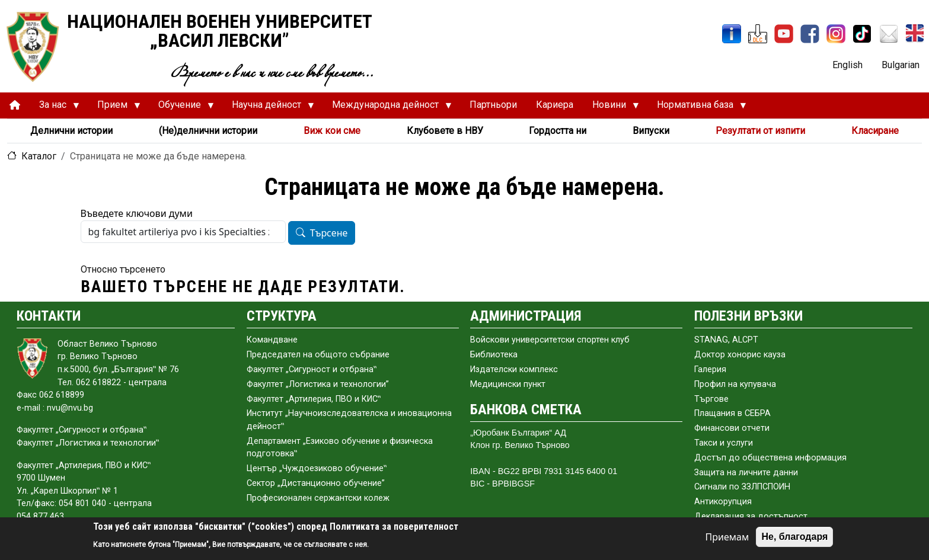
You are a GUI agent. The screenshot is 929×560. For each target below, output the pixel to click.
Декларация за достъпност (751, 516)
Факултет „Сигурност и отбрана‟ (312, 369)
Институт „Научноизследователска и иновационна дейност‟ (349, 420)
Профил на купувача (735, 384)
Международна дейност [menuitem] (387, 108)
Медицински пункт (508, 384)
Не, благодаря (794, 537)
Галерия (710, 369)
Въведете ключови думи (137, 213)
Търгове (711, 399)
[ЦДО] (758, 34)
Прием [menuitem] (114, 108)
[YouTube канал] (784, 34)
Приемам (727, 537)
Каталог (39, 156)
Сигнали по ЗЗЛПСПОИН (742, 487)
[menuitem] (15, 105)
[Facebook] (810, 34)
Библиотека (494, 355)
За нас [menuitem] (55, 108)
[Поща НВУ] (889, 34)
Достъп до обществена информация (770, 458)
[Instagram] (836, 34)
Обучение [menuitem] (181, 108)
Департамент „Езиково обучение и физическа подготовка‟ (340, 448)
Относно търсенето (123, 269)
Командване (272, 340)
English (847, 65)
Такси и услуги (724, 443)
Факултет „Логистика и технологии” (318, 384)
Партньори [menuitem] (493, 105)
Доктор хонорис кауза (740, 355)
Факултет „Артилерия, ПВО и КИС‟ (314, 399)
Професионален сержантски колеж (318, 498)
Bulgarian (901, 65)
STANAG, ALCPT (726, 340)
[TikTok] (862, 34)
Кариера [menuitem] (555, 105)
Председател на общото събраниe (318, 355)
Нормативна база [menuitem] (697, 108)
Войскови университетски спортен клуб (550, 340)
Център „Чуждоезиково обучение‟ (317, 468)
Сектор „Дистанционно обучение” (316, 483)
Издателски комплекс (514, 369)
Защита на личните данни (746, 473)
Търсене (329, 233)
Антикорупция (723, 502)
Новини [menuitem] (611, 108)
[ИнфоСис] (732, 34)
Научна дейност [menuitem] (268, 108)
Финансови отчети (732, 428)
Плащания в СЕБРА (732, 413)
